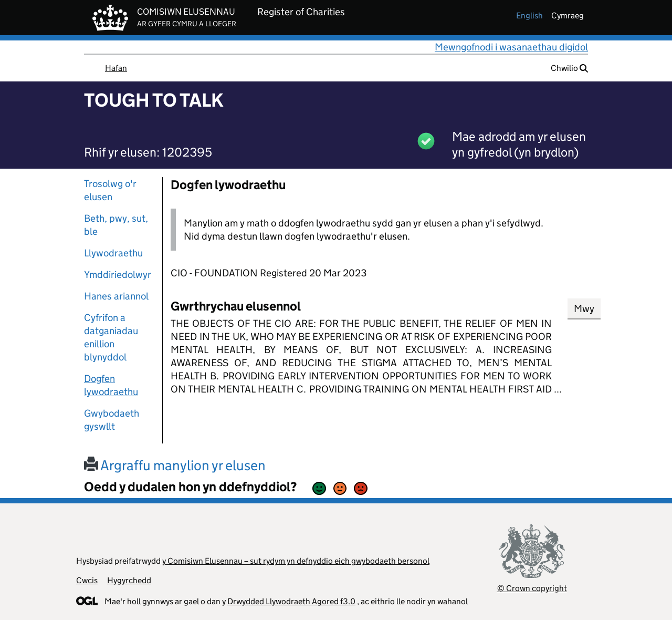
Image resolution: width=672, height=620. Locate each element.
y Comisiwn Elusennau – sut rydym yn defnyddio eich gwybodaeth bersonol (296, 561)
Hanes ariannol (116, 296)
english (529, 16)
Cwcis (87, 580)
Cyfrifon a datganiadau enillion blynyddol (111, 337)
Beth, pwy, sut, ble (116, 225)
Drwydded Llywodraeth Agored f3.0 (291, 601)
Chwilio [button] (569, 68)
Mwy (584, 309)
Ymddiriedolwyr (118, 275)
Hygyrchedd (129, 580)
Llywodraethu (113, 253)
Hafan (116, 68)
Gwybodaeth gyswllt (112, 420)
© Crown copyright (532, 588)
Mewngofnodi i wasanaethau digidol (511, 47)
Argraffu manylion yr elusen (175, 465)
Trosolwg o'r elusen (110, 190)
